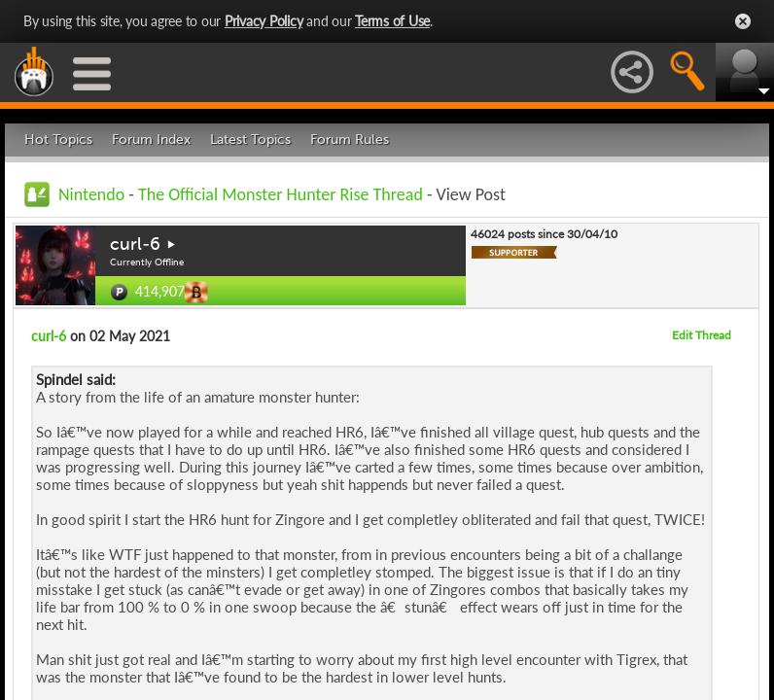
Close (743, 21)
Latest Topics (250, 140)
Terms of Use (392, 21)
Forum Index (151, 140)
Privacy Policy (264, 21)
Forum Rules (350, 140)
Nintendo (91, 194)
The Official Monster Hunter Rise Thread (281, 194)
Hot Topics (58, 140)
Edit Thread (702, 335)
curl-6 (135, 244)
